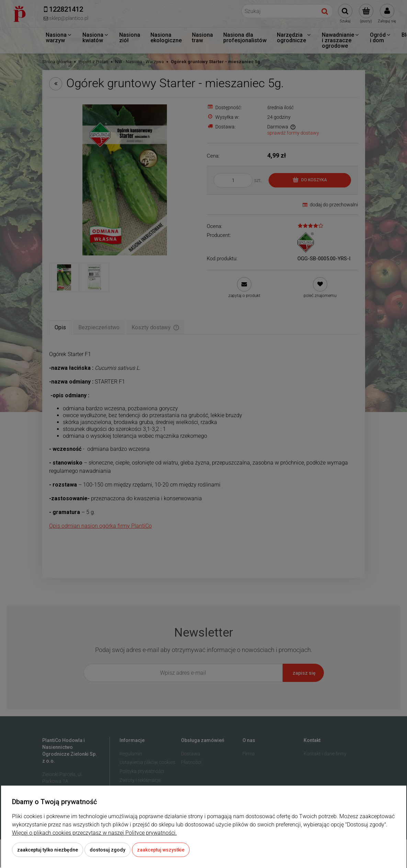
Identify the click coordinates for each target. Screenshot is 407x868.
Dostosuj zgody (108, 850)
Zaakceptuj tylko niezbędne (48, 850)
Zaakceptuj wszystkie (161, 850)
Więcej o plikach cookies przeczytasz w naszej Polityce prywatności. (94, 833)
